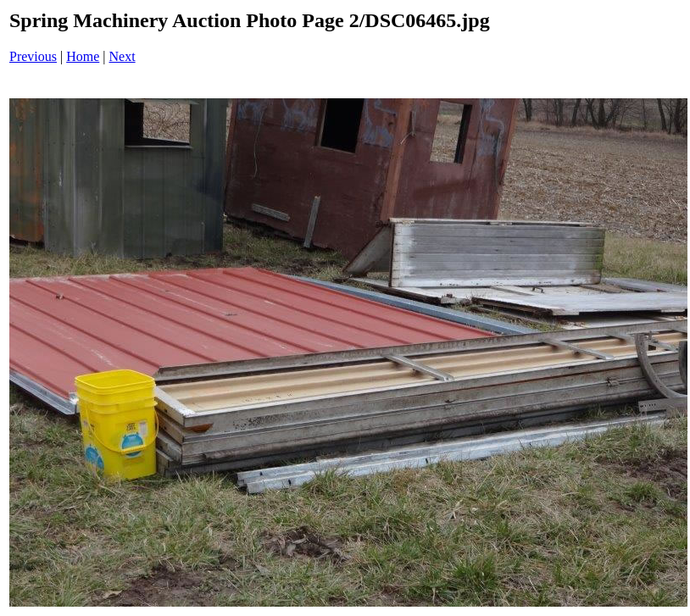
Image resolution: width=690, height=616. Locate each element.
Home (83, 56)
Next (122, 56)
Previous (33, 56)
